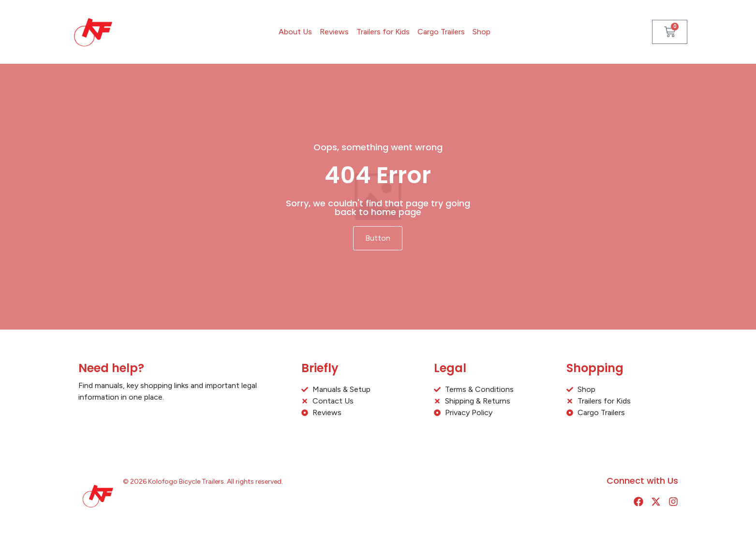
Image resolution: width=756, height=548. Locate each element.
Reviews (334, 32)
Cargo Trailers (441, 32)
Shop (482, 32)
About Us (295, 32)
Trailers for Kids (383, 32)
